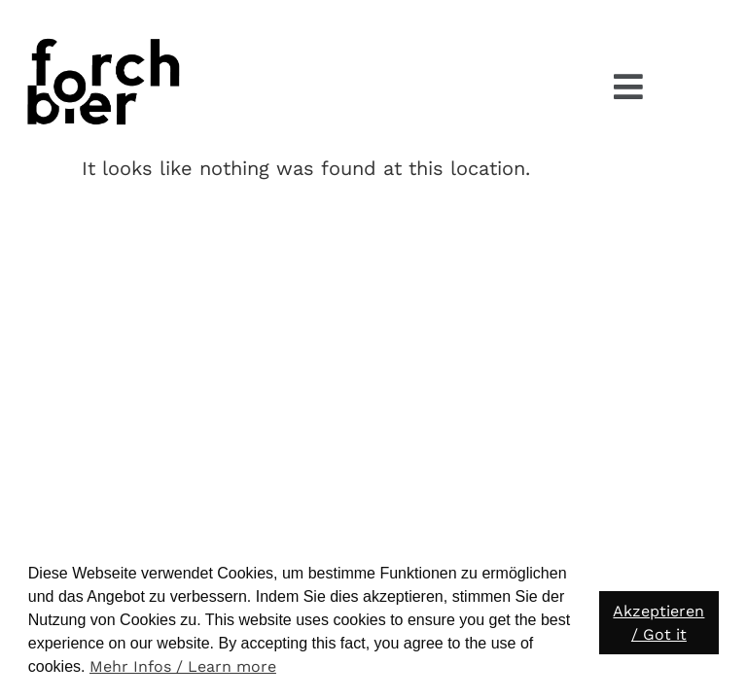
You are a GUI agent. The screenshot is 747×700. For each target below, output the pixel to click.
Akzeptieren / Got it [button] (658, 623)
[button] (628, 87)
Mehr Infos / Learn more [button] (183, 666)
